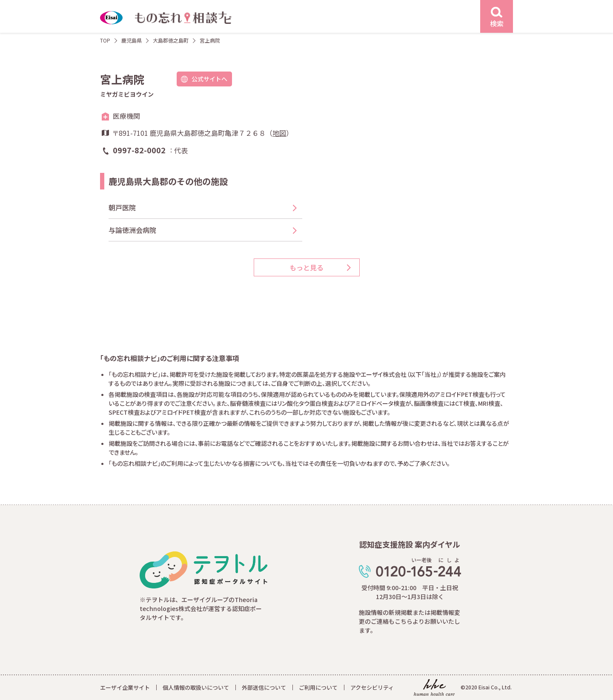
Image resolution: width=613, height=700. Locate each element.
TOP (105, 40)
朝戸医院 (122, 207)
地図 (279, 133)
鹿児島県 (132, 40)
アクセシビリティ (372, 687)
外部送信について (264, 687)
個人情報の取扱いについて (196, 687)
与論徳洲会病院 (132, 230)
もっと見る (306, 267)
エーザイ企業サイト (125, 687)
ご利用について (318, 687)
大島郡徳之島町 (171, 40)
